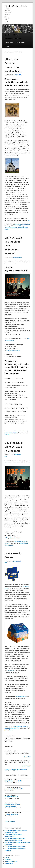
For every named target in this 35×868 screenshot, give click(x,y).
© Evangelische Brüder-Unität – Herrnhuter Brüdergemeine (16, 769)
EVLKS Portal (9, 864)
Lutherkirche (14, 228)
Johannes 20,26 (26, 766)
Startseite (8, 35)
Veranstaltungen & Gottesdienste (13, 39)
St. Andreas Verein (20, 42)
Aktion (16, 224)
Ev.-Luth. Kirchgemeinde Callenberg (15, 847)
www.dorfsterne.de (21, 697)
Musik (20, 224)
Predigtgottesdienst (11, 797)
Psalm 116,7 (27, 757)
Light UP (7, 435)
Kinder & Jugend (23, 431)
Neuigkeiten (16, 35)
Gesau (11, 730)
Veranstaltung (26, 224)
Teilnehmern (11, 671)
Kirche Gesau (12, 6)
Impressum (8, 860)
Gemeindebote (9, 42)
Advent (7, 730)
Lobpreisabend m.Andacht (13, 781)
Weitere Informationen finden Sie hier (12, 771)
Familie (20, 727)
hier (29, 220)
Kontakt (7, 46)
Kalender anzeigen (10, 822)
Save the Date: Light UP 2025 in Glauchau (14, 447)
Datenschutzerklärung (11, 862)
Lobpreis (7, 433)
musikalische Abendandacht (14, 789)
